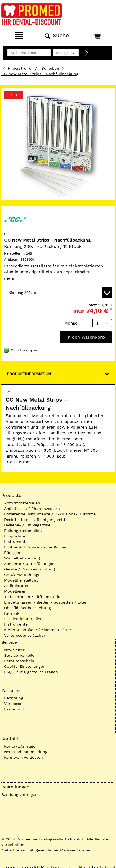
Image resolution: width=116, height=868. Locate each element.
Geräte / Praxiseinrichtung (29, 569)
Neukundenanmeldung (26, 752)
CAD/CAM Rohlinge (22, 575)
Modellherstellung (21, 580)
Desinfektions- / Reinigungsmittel (36, 520)
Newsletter (14, 650)
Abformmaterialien (22, 503)
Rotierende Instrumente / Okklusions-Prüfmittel (50, 514)
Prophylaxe (15, 536)
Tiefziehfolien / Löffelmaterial (33, 597)
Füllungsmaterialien (23, 531)
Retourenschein (19, 661)
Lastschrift (14, 709)
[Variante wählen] (58, 293)
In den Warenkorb (86, 337)
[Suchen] (57, 36)
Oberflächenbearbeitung (28, 608)
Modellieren (15, 591)
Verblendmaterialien (23, 619)
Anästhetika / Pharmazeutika (32, 509)
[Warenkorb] (95, 36)
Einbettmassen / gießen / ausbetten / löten (46, 602)
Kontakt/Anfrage (20, 746)
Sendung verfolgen (20, 794)
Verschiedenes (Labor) (25, 635)
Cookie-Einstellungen (25, 666)
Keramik (12, 613)
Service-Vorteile (19, 655)
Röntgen (12, 553)
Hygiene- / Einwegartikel (28, 525)
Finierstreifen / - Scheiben (33, 68)
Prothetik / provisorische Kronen (36, 547)
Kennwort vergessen (24, 757)
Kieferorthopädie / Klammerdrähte (38, 630)
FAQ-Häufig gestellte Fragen (31, 672)
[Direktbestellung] (87, 53)
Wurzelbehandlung (22, 558)
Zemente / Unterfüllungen (29, 564)
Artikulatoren (17, 586)
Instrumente (16, 542)
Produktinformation (29, 374)
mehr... (11, 278)
